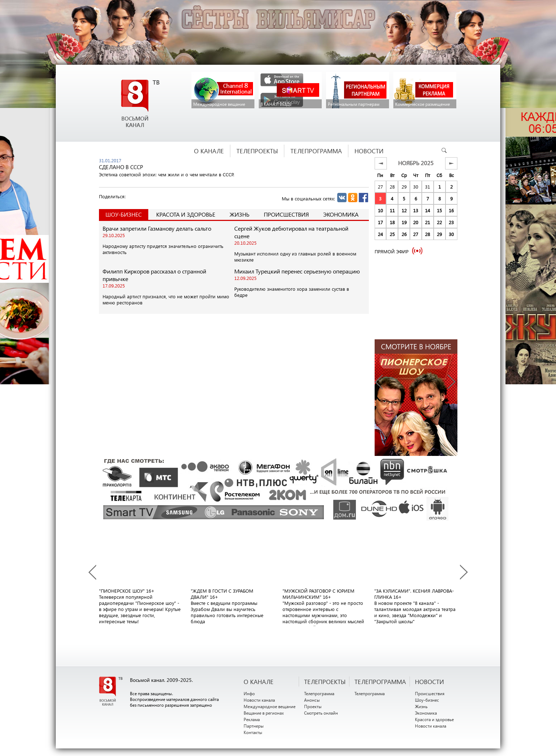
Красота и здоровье (186, 214)
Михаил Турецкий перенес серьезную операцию (297, 271)
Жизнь (239, 214)
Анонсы (312, 700)
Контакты (253, 732)
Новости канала (259, 700)
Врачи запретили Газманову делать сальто (157, 228)
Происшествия (286, 214)
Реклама (252, 719)
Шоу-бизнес (427, 700)
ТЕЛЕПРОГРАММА (380, 682)
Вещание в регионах (264, 713)
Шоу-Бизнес (124, 214)
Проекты (313, 706)
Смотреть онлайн (321, 713)
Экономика (341, 214)
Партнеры (254, 726)
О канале (259, 682)
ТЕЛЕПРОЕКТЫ (325, 682)
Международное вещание (270, 706)
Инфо (249, 693)
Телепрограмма (319, 693)
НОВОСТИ (430, 682)
